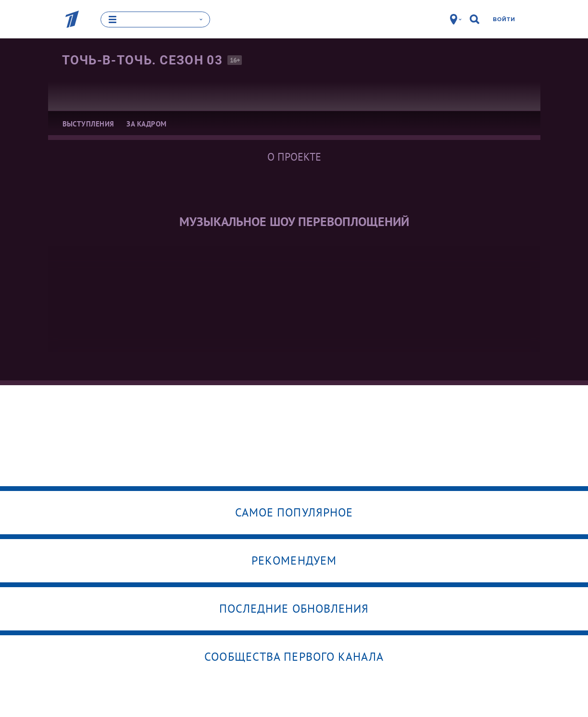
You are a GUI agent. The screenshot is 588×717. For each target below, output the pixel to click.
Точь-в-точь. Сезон (142, 60)
